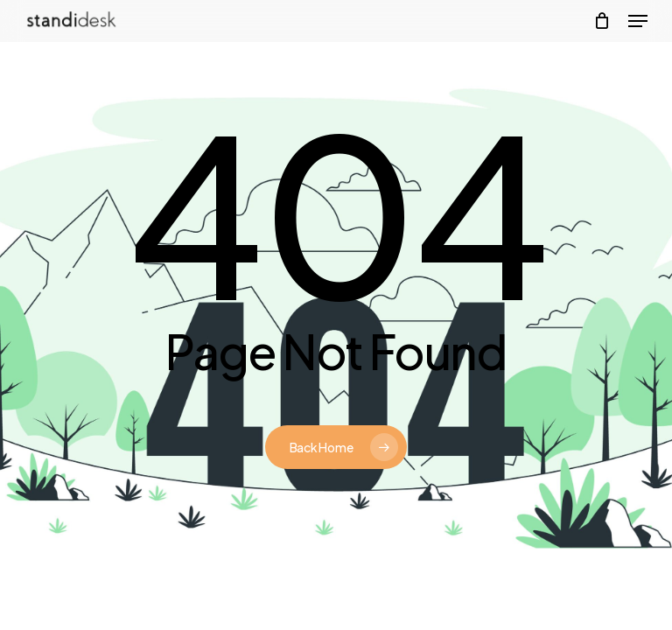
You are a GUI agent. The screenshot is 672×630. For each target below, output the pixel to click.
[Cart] (602, 21)
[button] (638, 21)
